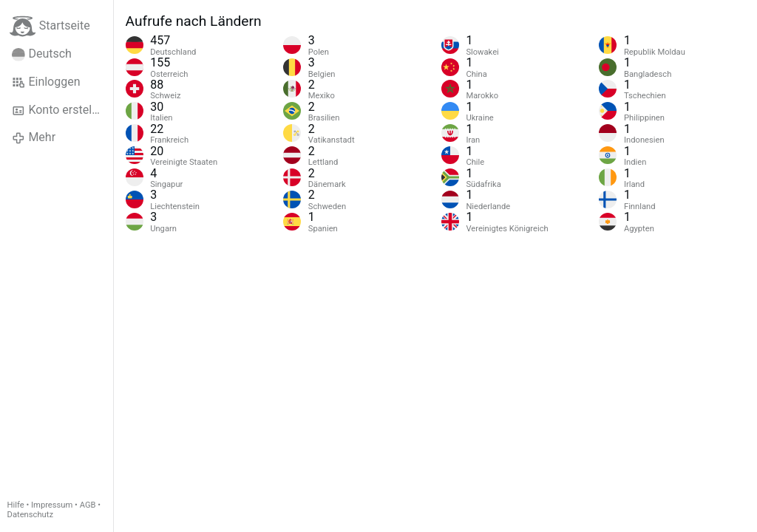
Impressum (52, 505)
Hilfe (16, 505)
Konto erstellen (60, 110)
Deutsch (42, 54)
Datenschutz (30, 515)
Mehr (34, 137)
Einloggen (46, 82)
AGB (88, 505)
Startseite (50, 26)
